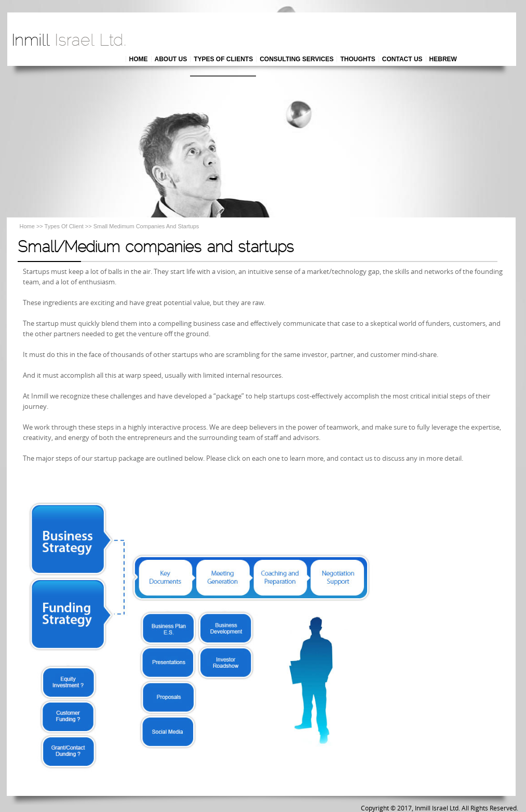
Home (27, 226)
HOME (139, 59)
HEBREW (443, 59)
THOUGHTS (358, 59)
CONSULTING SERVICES (296, 59)
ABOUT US (171, 59)
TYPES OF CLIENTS (223, 59)
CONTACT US (402, 59)
